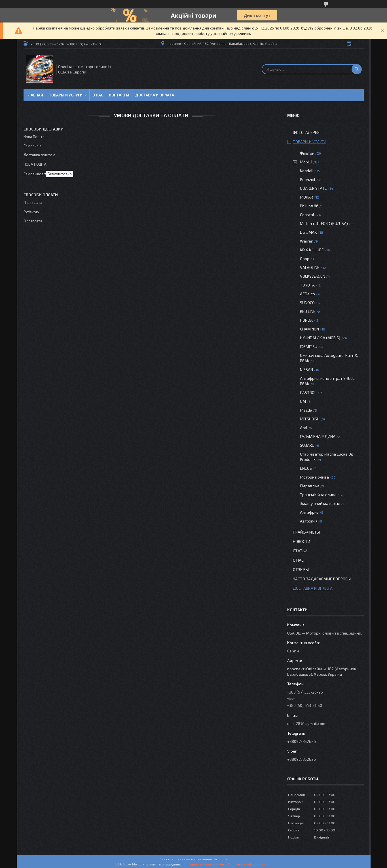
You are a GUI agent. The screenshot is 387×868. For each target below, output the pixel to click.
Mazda (306, 410)
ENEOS (306, 468)
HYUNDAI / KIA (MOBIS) (320, 338)
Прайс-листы (306, 532)
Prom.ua (221, 859)
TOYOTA (307, 285)
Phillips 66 (309, 206)
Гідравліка (310, 486)
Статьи (300, 551)
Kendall (307, 171)
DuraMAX (308, 232)
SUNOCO (307, 303)
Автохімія (309, 521)
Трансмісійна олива (318, 495)
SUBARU (307, 445)
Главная (35, 95)
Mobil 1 (306, 162)
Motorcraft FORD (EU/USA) (324, 223)
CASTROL (308, 392)
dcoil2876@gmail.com (306, 723)
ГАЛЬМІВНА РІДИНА (318, 436)
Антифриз (309, 512)
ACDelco (307, 294)
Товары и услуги (66, 95)
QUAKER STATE (313, 188)
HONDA (306, 320)
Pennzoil (308, 179)
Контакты (119, 95)
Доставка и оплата (155, 95)
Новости (302, 541)
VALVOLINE (310, 267)
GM (303, 401)
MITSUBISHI (310, 419)
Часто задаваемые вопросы (322, 579)
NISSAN (306, 369)
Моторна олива (314, 477)
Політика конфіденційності (250, 864)
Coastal (307, 215)
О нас (98, 95)
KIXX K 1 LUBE (312, 250)
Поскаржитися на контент (205, 864)
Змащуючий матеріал (320, 503)
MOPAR (306, 197)
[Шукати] (357, 69)
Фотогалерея (306, 132)
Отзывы (301, 569)
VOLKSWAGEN (313, 276)
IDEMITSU (309, 346)
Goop (305, 259)
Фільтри (307, 153)
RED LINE (308, 311)
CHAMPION (309, 329)
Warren (307, 241)
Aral (304, 428)
